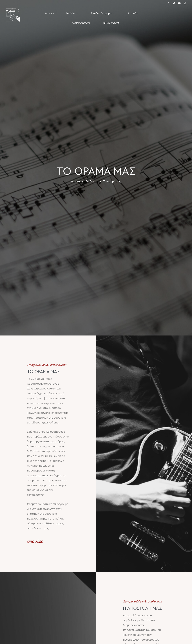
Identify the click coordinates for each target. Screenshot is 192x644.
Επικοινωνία (111, 23)
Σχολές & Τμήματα (104, 13)
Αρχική (49, 13)
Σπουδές (135, 13)
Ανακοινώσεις (82, 23)
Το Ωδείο (72, 13)
